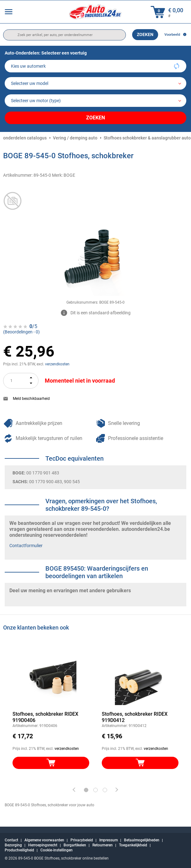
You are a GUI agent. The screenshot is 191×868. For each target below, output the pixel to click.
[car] (95, 101)
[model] (95, 83)
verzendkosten (57, 364)
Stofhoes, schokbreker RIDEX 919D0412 (135, 717)
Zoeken (145, 34)
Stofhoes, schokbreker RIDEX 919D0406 (45, 717)
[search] (65, 35)
